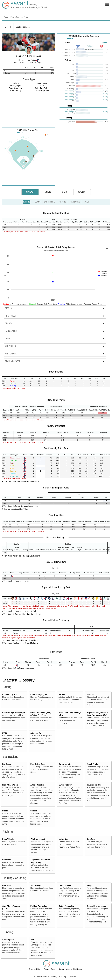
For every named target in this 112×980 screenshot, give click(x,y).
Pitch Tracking (56, 372)
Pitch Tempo (56, 652)
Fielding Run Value (39, 906)
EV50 (5, 733)
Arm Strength (36, 885)
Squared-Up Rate (94, 785)
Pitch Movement (38, 839)
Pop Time (6, 885)
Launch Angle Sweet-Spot (14, 713)
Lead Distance (65, 885)
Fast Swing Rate (37, 764)
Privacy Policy (50, 969)
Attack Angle (92, 764)
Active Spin (64, 839)
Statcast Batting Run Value (56, 488)
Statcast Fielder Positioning (56, 620)
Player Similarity (15, 91)
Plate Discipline (56, 515)
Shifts (42, 86)
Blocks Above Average (96, 906)
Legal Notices (66, 969)
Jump (89, 885)
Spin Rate (91, 839)
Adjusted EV (36, 733)
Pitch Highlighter (16, 86)
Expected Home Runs (56, 562)
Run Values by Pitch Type (56, 448)
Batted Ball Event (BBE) (41, 713)
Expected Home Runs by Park (56, 587)
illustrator (16, 83)
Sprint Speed (8, 940)
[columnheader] (5, 221)
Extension (7, 860)
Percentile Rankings (56, 537)
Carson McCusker (29, 56)
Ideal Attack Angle (10, 785)
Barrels (62, 694)
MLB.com (79, 969)
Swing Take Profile (42, 88)
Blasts (5, 811)
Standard (47, 192)
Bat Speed (7, 764)
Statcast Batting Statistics (56, 213)
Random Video (42, 83)
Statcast (30, 192)
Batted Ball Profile (56, 400)
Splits (65, 192)
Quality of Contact (56, 426)
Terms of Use (35, 969)
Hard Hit (91, 694)
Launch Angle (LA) (38, 694)
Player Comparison (16, 88)
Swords (34, 811)
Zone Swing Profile (42, 91)
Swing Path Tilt (65, 785)
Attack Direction (37, 785)
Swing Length (65, 764)
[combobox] (56, 17)
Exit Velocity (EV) (10, 694)
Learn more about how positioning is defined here (20, 640)
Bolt (33, 940)
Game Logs (82, 192)
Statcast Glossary (19, 680)
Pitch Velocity (8, 839)
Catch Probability (66, 906)
